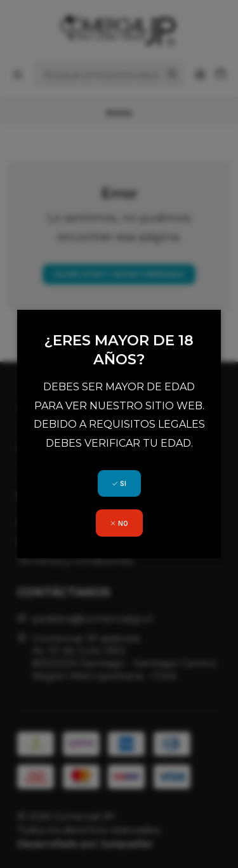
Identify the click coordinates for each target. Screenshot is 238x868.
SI (119, 483)
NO (119, 523)
